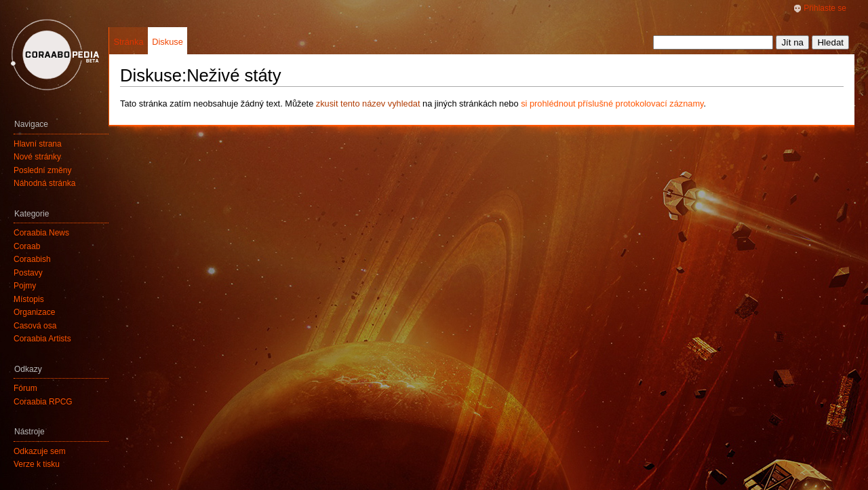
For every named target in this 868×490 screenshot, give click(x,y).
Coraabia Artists (42, 339)
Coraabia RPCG (43, 402)
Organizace (34, 312)
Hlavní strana (38, 144)
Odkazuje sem (40, 451)
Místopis (29, 299)
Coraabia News (41, 233)
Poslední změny (42, 170)
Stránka (128, 42)
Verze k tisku (37, 464)
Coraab (27, 246)
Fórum (25, 388)
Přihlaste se (825, 8)
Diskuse (167, 42)
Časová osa (35, 326)
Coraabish (32, 259)
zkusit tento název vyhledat (368, 103)
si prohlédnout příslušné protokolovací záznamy (612, 103)
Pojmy (25, 286)
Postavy (28, 273)
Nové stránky (37, 157)
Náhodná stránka (44, 183)
